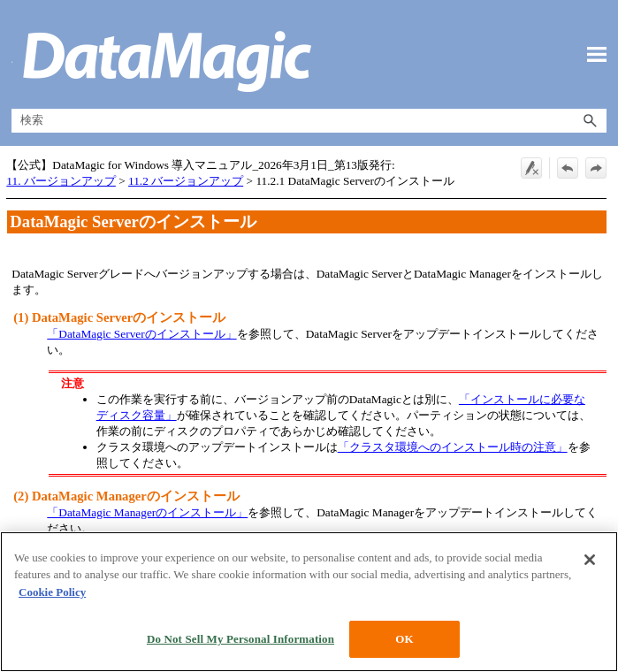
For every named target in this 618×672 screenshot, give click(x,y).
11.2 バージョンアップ (186, 181)
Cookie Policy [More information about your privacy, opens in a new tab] (52, 592)
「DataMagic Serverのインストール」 (141, 334)
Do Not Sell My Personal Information (240, 639)
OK (404, 639)
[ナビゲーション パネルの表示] (597, 55)
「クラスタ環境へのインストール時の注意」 (453, 447)
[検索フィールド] (309, 121)
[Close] (590, 560)
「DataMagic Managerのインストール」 (147, 512)
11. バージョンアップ (61, 181)
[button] (591, 121)
